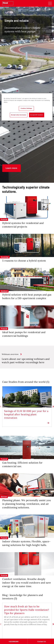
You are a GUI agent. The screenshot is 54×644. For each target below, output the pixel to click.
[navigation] (50, 3)
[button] (11, 168)
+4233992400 (14, 642)
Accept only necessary (19, 115)
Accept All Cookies (37, 115)
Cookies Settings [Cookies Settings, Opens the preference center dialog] (26, 108)
